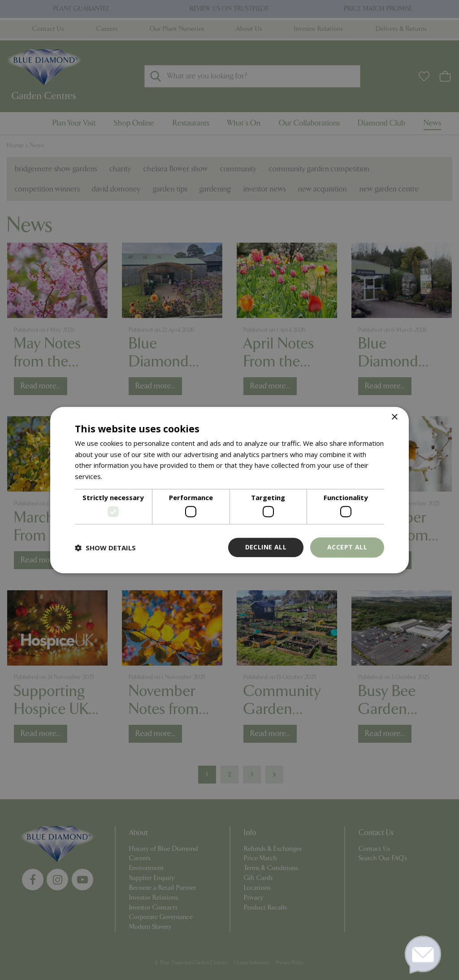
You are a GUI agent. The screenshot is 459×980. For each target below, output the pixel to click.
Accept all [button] (347, 547)
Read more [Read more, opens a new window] (121, 476)
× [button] (394, 417)
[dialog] (229, 490)
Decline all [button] (266, 547)
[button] (105, 548)
